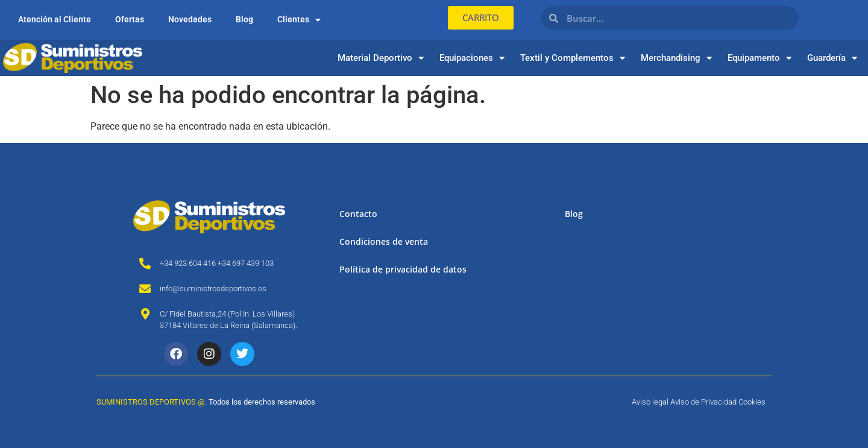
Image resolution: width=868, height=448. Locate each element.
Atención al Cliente (55, 20)
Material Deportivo (381, 58)
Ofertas (130, 20)
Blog (244, 20)
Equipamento (759, 58)
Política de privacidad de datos (403, 269)
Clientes (299, 20)
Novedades (190, 20)
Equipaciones (472, 58)
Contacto (358, 214)
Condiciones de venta (384, 241)
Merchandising (676, 58)
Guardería (832, 58)
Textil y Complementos (573, 58)
